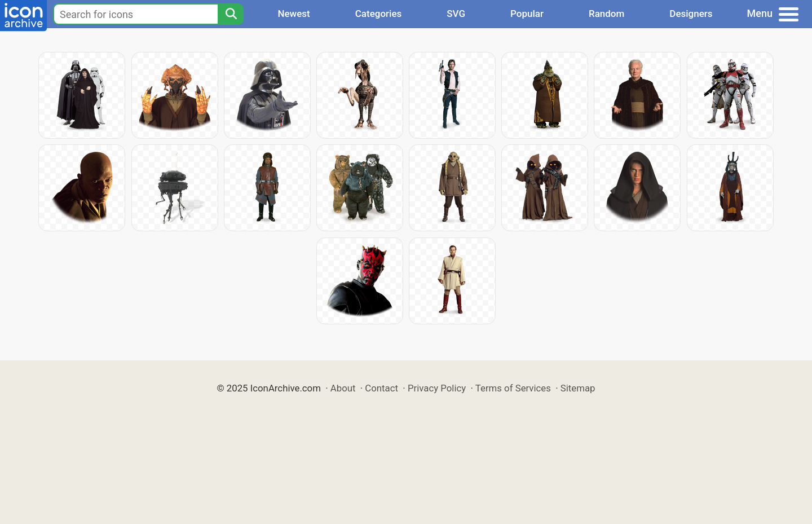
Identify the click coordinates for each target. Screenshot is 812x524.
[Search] (231, 14)
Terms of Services (513, 388)
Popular (527, 14)
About (343, 388)
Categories (379, 14)
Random (606, 14)
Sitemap (578, 388)
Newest (294, 14)
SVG (456, 14)
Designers (691, 14)
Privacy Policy (437, 388)
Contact (381, 388)
